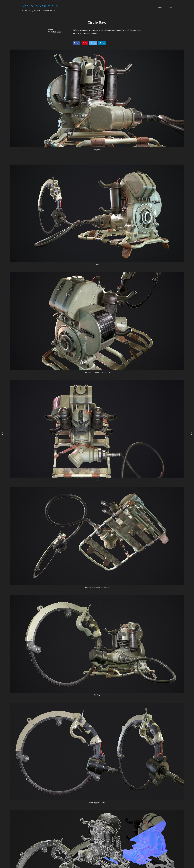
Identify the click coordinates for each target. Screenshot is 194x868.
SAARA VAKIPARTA (40, 6)
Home (160, 8)
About (170, 8)
